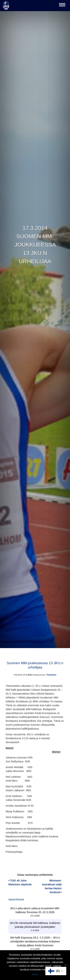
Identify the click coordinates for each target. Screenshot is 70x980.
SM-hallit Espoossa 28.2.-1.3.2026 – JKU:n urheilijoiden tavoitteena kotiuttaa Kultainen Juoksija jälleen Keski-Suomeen (35, 941)
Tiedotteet (51, 675)
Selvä (35, 974)
